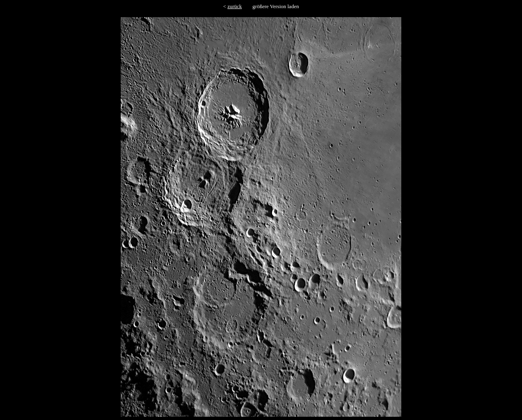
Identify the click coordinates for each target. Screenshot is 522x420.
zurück (235, 6)
